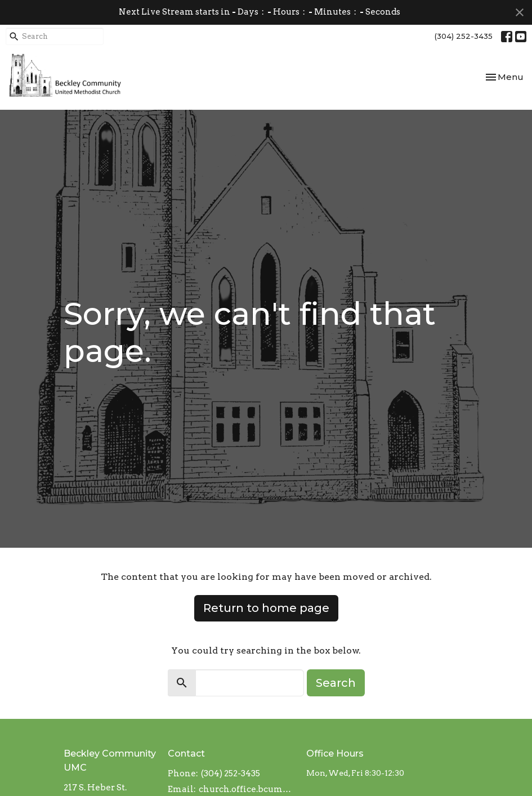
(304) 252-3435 (464, 36)
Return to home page (266, 608)
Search (336, 683)
